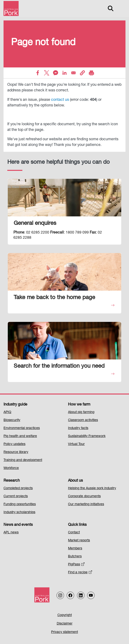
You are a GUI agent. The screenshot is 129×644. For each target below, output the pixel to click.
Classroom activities (83, 420)
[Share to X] (47, 73)
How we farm (79, 405)
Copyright (65, 615)
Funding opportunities (20, 504)
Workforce (11, 468)
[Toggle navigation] (121, 8)
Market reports (79, 541)
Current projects (16, 496)
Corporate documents (84, 496)
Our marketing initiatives (86, 504)
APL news (11, 533)
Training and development (23, 460)
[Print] (91, 73)
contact (58, 100)
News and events (18, 525)
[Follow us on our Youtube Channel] (91, 595)
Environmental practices (22, 428)
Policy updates (14, 444)
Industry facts (78, 428)
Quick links (77, 525)
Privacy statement (64, 632)
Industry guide (15, 405)
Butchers (75, 557)
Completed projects (18, 488)
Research (12, 481)
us (67, 100)
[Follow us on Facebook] (70, 595)
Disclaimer (65, 624)
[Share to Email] (73, 73)
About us (75, 481)
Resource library (16, 452)
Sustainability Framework (87, 436)
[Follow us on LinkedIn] (81, 595)
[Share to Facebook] (38, 73)
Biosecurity (12, 420)
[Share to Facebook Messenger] (56, 73)
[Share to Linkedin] (64, 73)
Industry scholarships (19, 512)
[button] (82, 73)
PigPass (76, 565)
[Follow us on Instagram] (60, 595)
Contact (74, 533)
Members (75, 549)
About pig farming (81, 412)
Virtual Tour (76, 444)
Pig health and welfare (20, 436)
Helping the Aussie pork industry (92, 488)
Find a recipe (80, 573)
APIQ (7, 412)
